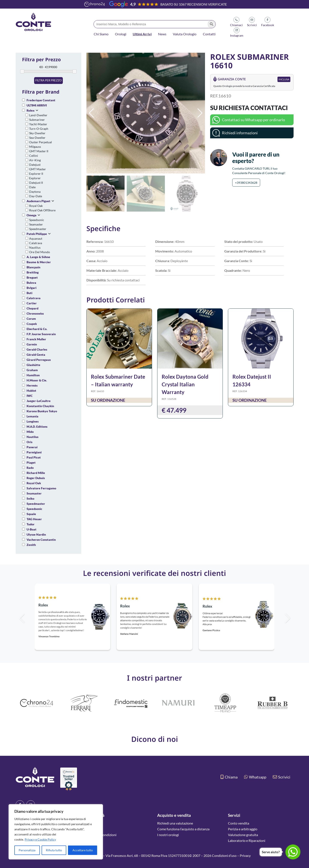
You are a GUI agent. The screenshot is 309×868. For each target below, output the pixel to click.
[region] (56, 832)
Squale (31, 514)
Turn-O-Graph (39, 129)
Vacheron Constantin (41, 540)
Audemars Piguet (38, 201)
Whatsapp (255, 777)
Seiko (30, 498)
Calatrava (36, 243)
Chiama (229, 777)
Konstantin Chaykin (40, 406)
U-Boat (32, 529)
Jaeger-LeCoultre (39, 401)
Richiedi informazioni (240, 133)
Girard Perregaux (39, 360)
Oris (29, 442)
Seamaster (36, 224)
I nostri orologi (168, 835)
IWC (30, 396)
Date (32, 187)
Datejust (35, 165)
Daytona (35, 192)
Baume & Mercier (39, 262)
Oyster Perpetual (41, 142)
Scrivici (282, 777)
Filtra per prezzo (48, 80)
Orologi (121, 34)
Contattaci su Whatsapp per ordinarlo (253, 120)
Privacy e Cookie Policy (40, 839)
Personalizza (27, 850)
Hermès (32, 385)
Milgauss (35, 147)
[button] (200, 113)
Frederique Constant (41, 100)
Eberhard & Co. (37, 329)
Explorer (35, 178)
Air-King (35, 160)
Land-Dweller (38, 115)
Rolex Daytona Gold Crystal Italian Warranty (185, 384)
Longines (33, 421)
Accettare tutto (83, 850)
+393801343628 (246, 183)
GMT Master (38, 169)
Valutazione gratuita (243, 835)
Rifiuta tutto (54, 850)
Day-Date (36, 196)
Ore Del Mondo (40, 252)
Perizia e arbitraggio (243, 829)
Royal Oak (36, 206)
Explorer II (36, 174)
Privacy (245, 855)
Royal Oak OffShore (42, 210)
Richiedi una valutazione (175, 823)
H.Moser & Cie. (37, 380)
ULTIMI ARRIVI (37, 105)
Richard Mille (36, 473)
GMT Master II (39, 151)
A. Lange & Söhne (38, 257)
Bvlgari (32, 288)
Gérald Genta (36, 355)
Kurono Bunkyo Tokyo (42, 411)
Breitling (33, 272)
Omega (32, 215)
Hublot (31, 391)
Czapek (32, 324)
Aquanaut (36, 238)
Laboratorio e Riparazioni (247, 840)
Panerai (32, 447)
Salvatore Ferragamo (41, 488)
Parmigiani (34, 452)
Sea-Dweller (37, 138)
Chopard (32, 308)
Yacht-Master (38, 124)
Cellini (34, 156)
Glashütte (33, 365)
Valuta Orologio (185, 34)
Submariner (37, 120)
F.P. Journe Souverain (41, 334)
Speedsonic (37, 220)
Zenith (31, 545)
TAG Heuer (34, 519)
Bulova (31, 283)
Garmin (32, 344)
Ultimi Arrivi (142, 34)
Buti (29, 293)
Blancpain (33, 267)
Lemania (32, 416)
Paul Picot (34, 457)
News (162, 34)
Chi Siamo (101, 34)
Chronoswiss (35, 313)
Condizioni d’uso (224, 855)
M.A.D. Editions (37, 427)
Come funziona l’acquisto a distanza (183, 829)
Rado (30, 468)
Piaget (31, 462)
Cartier (32, 303)
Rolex (31, 110)
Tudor (31, 524)
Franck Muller (36, 339)
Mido (30, 432)
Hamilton (33, 375)
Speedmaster (38, 229)
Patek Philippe (37, 234)
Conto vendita (239, 823)
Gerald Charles (37, 349)
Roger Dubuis (36, 478)
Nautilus (35, 247)
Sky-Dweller (37, 133)
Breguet (32, 277)
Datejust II (36, 183)
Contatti (209, 34)
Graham (32, 370)
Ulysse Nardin (36, 534)
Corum (31, 319)
